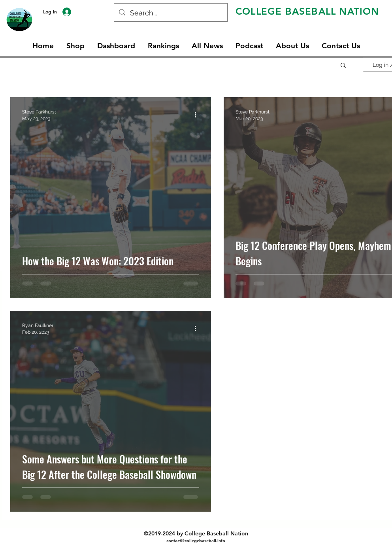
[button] (343, 66)
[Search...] (170, 13)
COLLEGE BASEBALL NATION (307, 11)
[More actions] (198, 115)
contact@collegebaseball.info (196, 541)
